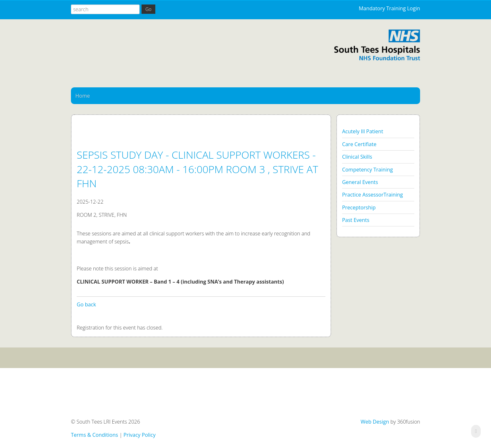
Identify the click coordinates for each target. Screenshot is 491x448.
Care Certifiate (359, 144)
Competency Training (367, 170)
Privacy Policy (140, 435)
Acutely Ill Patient (363, 131)
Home (83, 96)
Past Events (356, 220)
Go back (86, 304)
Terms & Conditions (95, 435)
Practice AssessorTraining (373, 195)
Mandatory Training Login (389, 8)
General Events (360, 182)
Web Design (375, 422)
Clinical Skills (357, 157)
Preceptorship (359, 207)
